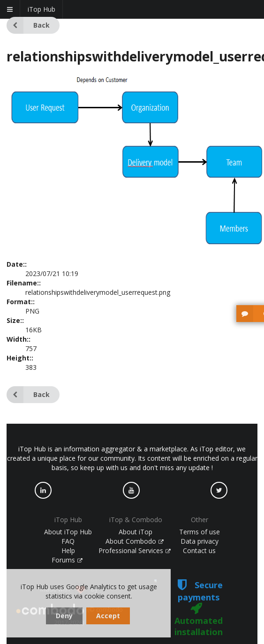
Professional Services (135, 550)
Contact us (199, 550)
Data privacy (200, 541)
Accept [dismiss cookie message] (108, 616)
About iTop (136, 532)
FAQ (68, 541)
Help (68, 550)
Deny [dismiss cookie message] (64, 616)
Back (28, 25)
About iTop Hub (68, 532)
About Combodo (135, 541)
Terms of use (200, 532)
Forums (67, 560)
